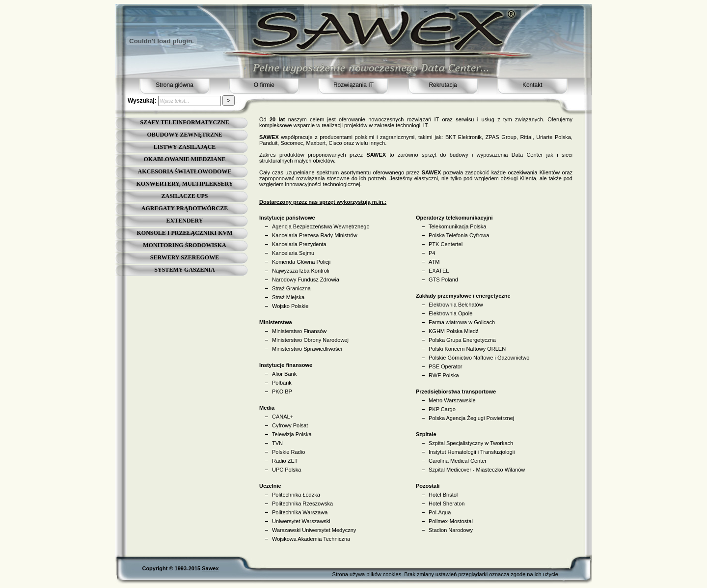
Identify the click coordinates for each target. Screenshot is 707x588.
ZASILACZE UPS (184, 196)
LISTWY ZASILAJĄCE (185, 147)
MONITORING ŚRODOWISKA (184, 245)
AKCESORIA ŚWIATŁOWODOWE (185, 171)
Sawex (210, 568)
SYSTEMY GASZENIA (184, 270)
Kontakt (532, 85)
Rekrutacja (443, 85)
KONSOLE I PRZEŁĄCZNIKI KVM (184, 233)
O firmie (264, 85)
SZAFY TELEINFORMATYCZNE (184, 122)
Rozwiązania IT (353, 85)
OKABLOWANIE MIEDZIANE (184, 159)
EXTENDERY (185, 221)
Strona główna (175, 85)
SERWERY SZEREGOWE (185, 257)
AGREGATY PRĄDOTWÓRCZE (185, 208)
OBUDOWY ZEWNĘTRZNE (184, 135)
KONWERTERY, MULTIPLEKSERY (184, 184)
